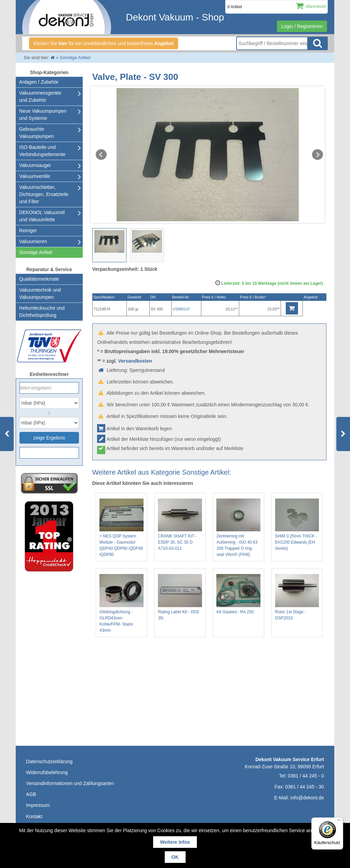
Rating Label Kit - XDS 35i (180, 597)
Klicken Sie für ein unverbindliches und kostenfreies (104, 43)
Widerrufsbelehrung (47, 772)
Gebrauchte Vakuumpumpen (36, 133)
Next (318, 155)
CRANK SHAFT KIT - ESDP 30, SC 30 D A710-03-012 (180, 525)
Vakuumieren (33, 241)
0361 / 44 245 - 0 (306, 776)
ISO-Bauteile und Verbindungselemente (42, 151)
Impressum (38, 805)
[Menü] (339, 822)
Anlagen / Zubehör (39, 82)
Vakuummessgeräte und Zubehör (40, 96)
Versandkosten (135, 361)
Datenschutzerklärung (49, 761)
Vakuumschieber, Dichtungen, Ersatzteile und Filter (44, 194)
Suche (318, 43)
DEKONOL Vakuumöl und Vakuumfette (42, 216)
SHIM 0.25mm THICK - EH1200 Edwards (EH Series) (297, 525)
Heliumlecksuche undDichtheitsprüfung (42, 312)
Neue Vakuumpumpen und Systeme (43, 115)
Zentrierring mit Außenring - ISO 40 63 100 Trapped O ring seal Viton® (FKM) (238, 528)
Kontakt (34, 816)
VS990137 (181, 309)
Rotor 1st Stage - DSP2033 (297, 597)
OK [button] (175, 857)
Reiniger (28, 230)
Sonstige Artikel (36, 252)
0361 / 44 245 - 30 (305, 787)
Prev (101, 155)
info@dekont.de (307, 798)
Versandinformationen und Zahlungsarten (70, 783)
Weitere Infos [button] (175, 842)
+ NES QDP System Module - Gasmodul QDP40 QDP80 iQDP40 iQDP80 (122, 528)
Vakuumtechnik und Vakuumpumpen (40, 293)
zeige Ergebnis (49, 438)
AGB (31, 794)
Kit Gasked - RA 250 (238, 594)
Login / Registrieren (302, 26)
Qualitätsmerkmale (39, 279)
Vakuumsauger (35, 165)
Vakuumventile (35, 176)
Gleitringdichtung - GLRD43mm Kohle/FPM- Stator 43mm (122, 603)
